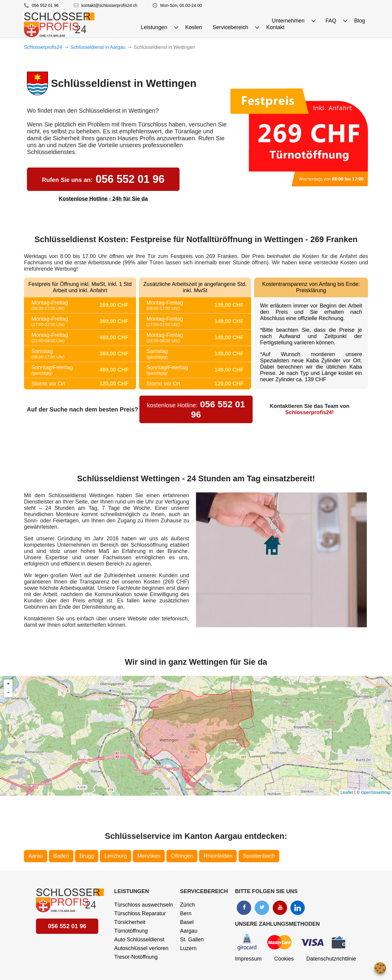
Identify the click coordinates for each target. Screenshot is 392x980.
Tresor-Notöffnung (136, 957)
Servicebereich (204, 891)
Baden (61, 856)
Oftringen (182, 856)
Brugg (87, 856)
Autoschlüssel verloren (141, 948)
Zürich (188, 905)
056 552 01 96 (45, 5)
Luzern (188, 948)
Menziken (149, 856)
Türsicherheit (130, 922)
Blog (360, 21)
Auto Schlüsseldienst (139, 940)
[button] (8, 684)
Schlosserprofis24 (43, 47)
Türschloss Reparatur (140, 913)
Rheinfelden (218, 856)
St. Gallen (192, 940)
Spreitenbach (259, 856)
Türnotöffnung (131, 931)
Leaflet (347, 792)
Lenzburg (116, 856)
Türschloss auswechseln (144, 905)
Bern (186, 913)
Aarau (36, 856)
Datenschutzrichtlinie (331, 959)
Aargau (189, 931)
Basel (187, 922)
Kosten (194, 27)
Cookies (284, 959)
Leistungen (132, 891)
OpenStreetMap (376, 792)
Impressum (248, 959)
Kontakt (275, 27)
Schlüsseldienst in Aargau (98, 47)
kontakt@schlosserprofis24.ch (110, 5)
